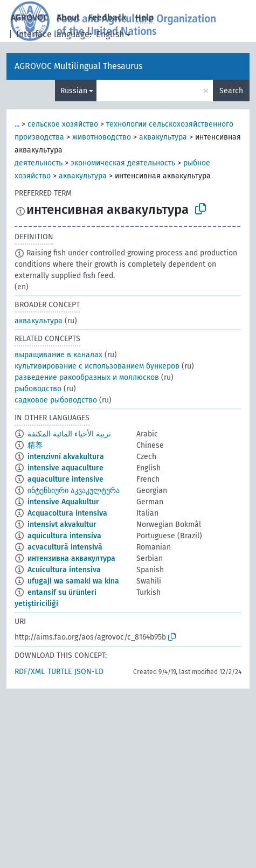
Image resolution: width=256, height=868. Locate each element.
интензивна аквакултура (71, 558)
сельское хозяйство (63, 124)
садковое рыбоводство (56, 400)
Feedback (108, 18)
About (68, 18)
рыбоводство (38, 389)
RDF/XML (30, 672)
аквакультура (163, 137)
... (17, 124)
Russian (74, 91)
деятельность (39, 163)
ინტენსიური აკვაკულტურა (74, 491)
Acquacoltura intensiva (67, 513)
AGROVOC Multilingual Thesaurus (78, 66)
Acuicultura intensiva (64, 570)
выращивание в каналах (58, 355)
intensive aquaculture (65, 468)
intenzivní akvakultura (66, 457)
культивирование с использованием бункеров (97, 366)
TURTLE (60, 672)
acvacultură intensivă (65, 547)
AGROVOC (29, 18)
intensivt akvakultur (62, 525)
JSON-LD (89, 672)
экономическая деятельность (123, 163)
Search (231, 91)
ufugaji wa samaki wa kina (73, 581)
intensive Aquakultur (63, 502)
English (110, 34)
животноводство (102, 137)
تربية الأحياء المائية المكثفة (69, 434)
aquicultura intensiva (64, 536)
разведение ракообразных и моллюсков (87, 377)
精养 (35, 445)
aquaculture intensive (65, 479)
